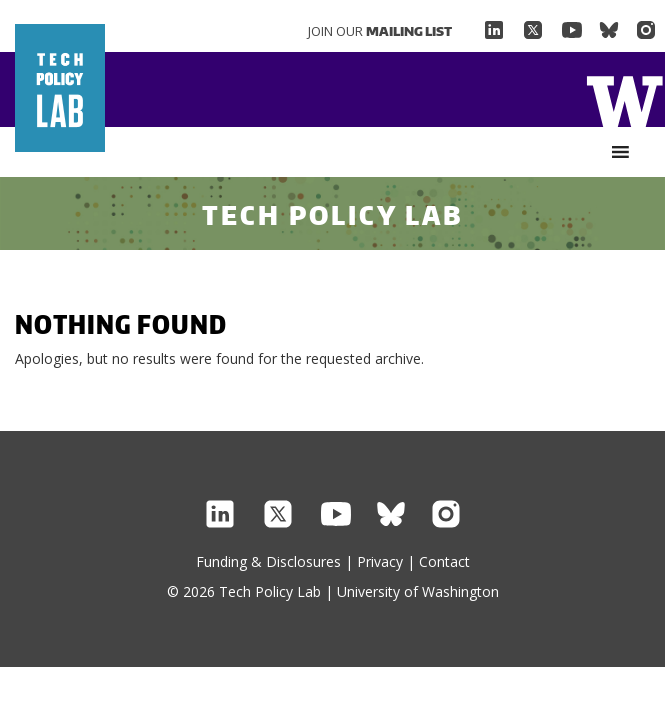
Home (624, 99)
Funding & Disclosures (268, 561)
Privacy (380, 561)
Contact (444, 561)
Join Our (380, 31)
